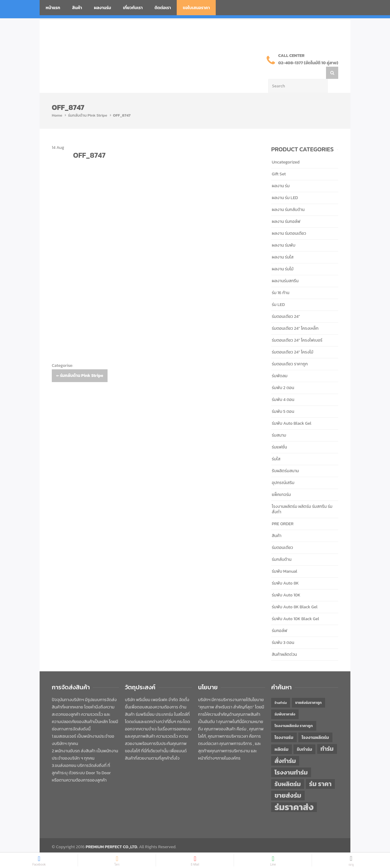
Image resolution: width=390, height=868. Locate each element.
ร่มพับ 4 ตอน (283, 387)
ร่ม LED (278, 292)
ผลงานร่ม (102, 8)
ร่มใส (276, 447)
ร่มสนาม (279, 423)
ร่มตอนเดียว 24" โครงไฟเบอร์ (297, 328)
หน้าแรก (53, 8)
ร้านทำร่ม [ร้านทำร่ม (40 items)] (281, 691)
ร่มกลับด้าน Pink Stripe (88, 103)
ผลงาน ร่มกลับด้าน (288, 197)
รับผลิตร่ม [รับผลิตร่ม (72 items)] (288, 772)
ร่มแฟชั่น (279, 435)
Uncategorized (286, 150)
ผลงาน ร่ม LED (285, 186)
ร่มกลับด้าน (282, 547)
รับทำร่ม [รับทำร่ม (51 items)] (304, 737)
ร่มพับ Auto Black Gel (292, 411)
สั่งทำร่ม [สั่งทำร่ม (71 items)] (285, 749)
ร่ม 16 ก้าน (281, 281)
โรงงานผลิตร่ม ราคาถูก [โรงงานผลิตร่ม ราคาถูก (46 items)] (294, 713)
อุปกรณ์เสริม (283, 471)
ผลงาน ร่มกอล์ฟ (286, 209)
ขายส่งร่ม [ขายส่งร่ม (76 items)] (288, 783)
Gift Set (279, 162)
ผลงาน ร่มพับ (284, 233)
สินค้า (77, 8)
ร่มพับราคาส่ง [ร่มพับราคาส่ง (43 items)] (285, 702)
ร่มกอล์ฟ (280, 618)
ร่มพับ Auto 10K (286, 583)
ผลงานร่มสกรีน (285, 269)
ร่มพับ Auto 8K (285, 571)
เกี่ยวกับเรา (133, 8)
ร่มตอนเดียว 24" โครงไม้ (292, 340)
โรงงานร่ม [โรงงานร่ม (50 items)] (284, 725)
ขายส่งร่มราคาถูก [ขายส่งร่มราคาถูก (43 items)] (308, 691)
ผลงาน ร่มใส (283, 245)
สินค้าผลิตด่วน (284, 642)
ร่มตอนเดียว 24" (286, 304)
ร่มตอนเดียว (282, 535)
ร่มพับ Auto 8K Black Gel (295, 595)
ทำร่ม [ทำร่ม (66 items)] (327, 737)
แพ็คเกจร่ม (281, 482)
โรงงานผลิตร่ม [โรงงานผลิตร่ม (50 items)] (315, 725)
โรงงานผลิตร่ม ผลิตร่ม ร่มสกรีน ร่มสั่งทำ (302, 497)
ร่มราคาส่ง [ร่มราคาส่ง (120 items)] (294, 795)
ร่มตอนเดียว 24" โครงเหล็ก (295, 316)
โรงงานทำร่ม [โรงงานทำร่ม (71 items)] (291, 760)
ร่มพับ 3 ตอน (283, 630)
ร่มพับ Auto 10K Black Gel (295, 607)
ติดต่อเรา (163, 8)
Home (57, 103)
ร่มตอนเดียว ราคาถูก (290, 352)
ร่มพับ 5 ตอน (283, 399)
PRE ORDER (283, 512)
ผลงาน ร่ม (281, 174)
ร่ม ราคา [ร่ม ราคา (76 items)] (321, 772)
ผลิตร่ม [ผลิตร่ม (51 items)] (282, 737)
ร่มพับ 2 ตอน (283, 376)
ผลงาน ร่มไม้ (283, 257)
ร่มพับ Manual (284, 559)
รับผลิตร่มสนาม (285, 459)
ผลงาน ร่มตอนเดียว (289, 221)
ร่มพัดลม (280, 364)
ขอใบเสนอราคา (196, 8)
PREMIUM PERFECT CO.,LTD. (112, 835)
